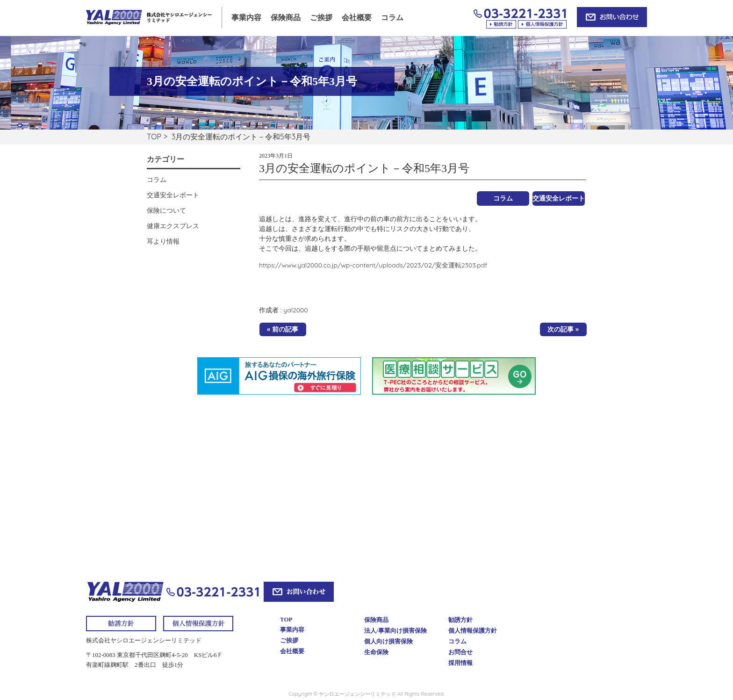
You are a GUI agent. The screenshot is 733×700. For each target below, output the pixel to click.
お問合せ (460, 652)
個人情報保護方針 (473, 631)
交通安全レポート (559, 198)
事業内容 (246, 18)
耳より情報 (163, 241)
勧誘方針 (460, 620)
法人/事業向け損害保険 (395, 631)
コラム (392, 18)
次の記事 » (563, 329)
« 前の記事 (283, 329)
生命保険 (376, 652)
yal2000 (295, 310)
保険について (166, 210)
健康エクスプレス (173, 226)
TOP (154, 137)
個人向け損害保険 (388, 641)
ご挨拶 (321, 18)
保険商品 (286, 18)
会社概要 (357, 18)
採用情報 (460, 663)
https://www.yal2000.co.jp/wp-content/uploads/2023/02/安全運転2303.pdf (373, 265)
